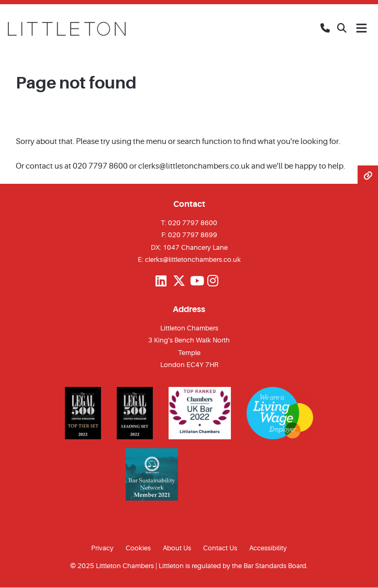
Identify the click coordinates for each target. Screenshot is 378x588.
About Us (177, 548)
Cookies (138, 548)
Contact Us (220, 548)
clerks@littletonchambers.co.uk (194, 166)
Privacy (102, 548)
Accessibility (268, 548)
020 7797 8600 (100, 166)
